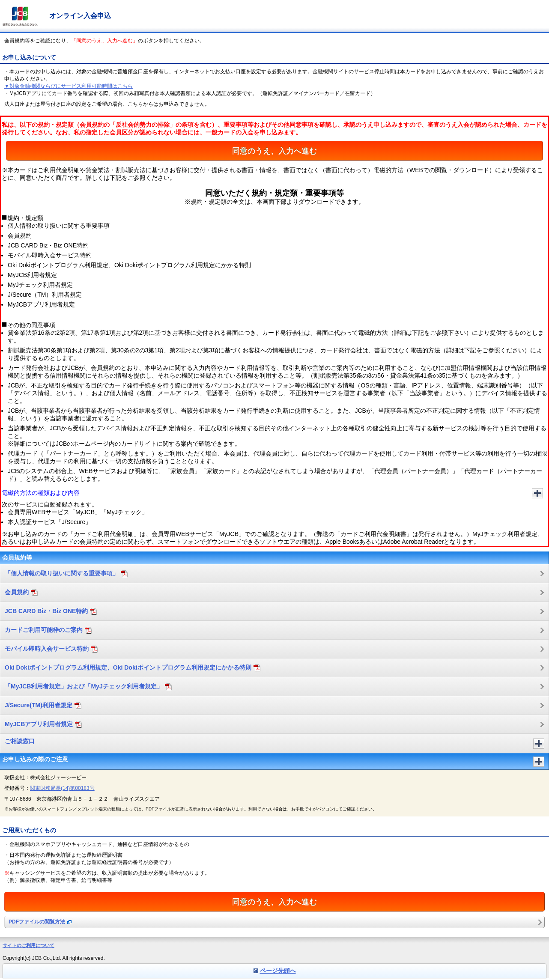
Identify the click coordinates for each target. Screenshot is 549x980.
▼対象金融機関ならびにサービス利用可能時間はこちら (69, 86)
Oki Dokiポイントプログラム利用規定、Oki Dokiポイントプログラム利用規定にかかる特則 (133, 668)
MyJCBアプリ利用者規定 (43, 724)
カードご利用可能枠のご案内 (48, 630)
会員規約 (21, 592)
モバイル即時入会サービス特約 (51, 649)
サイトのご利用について (28, 945)
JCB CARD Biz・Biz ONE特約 (51, 611)
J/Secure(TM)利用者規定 (43, 705)
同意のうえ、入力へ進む (274, 151)
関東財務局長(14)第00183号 (62, 788)
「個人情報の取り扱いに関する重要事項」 (66, 573)
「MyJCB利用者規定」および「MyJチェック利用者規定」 (88, 687)
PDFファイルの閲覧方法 (40, 922)
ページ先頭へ (278, 971)
